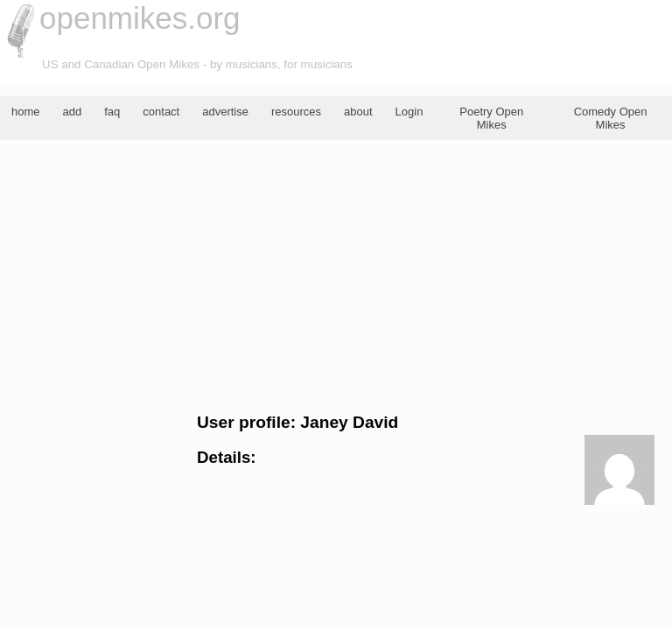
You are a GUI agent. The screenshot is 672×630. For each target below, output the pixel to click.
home (26, 112)
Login (409, 112)
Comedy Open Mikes (611, 118)
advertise (225, 112)
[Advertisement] (336, 276)
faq (112, 112)
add (73, 112)
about (358, 112)
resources (296, 112)
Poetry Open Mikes (491, 118)
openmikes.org (140, 18)
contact (161, 112)
